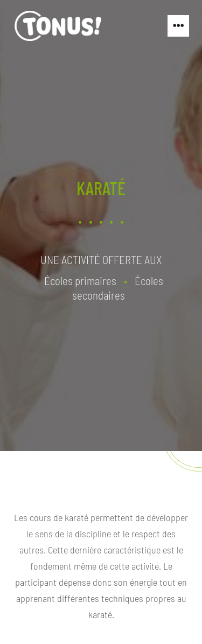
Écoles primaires (80, 280)
